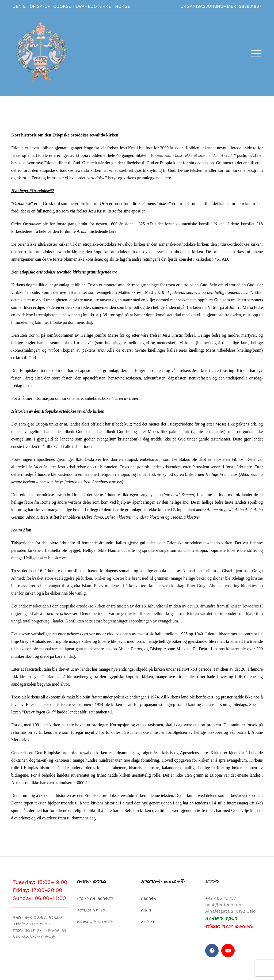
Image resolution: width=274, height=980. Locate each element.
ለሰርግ (146, 910)
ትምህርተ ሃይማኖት (93, 910)
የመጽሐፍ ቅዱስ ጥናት (95, 922)
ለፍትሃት (148, 922)
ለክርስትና (149, 898)
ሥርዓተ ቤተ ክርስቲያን (95, 898)
